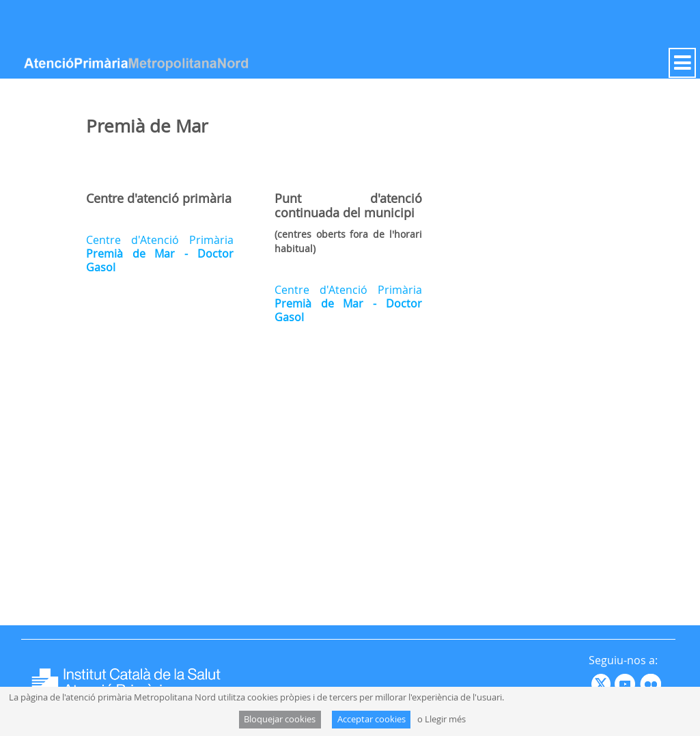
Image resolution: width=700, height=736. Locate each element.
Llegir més (445, 719)
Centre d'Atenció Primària (160, 254)
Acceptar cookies (372, 719)
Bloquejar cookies (280, 719)
